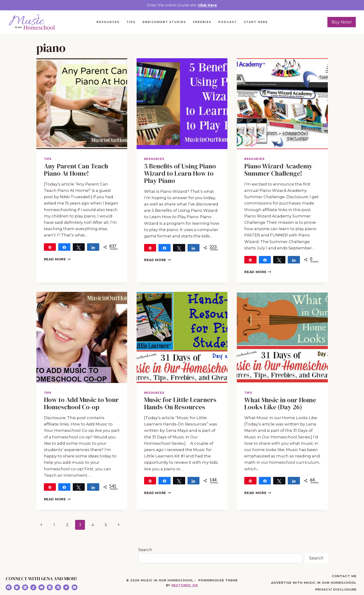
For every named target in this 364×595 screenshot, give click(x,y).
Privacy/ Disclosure (336, 589)
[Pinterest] (58, 587)
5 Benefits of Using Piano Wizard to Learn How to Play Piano (180, 173)
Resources (108, 22)
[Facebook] (9, 587)
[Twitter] (66, 587)
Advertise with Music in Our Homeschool (314, 583)
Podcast (228, 22)
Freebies (202, 22)
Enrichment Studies (164, 22)
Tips (131, 22)
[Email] (75, 587)
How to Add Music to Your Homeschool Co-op (81, 403)
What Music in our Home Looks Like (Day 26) (280, 404)
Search (145, 550)
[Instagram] (50, 587)
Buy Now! (342, 22)
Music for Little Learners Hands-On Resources (180, 403)
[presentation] (82, 104)
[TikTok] (33, 587)
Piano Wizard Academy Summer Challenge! (278, 170)
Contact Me (344, 576)
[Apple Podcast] (25, 587)
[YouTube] (42, 587)
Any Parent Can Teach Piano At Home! (76, 170)
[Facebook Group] (17, 587)
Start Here (256, 22)
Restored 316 (185, 585)
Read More (57, 259)
